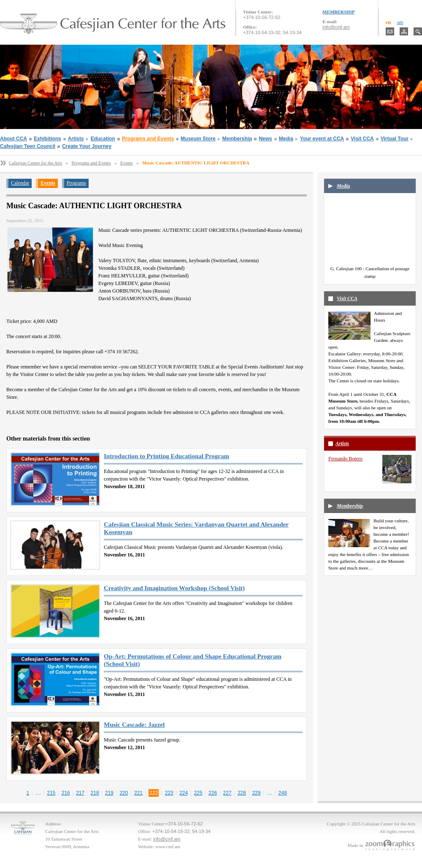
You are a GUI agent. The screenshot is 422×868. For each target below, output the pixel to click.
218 (95, 793)
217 (80, 793)
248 (283, 793)
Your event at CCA (322, 139)
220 (124, 793)
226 (213, 793)
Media (286, 139)
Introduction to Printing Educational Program (166, 456)
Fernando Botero (345, 459)
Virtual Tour (395, 139)
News (265, 139)
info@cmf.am (336, 27)
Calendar (20, 183)
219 (109, 793)
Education (103, 139)
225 (198, 793)
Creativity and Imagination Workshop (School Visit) (174, 588)
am (400, 22)
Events (127, 163)
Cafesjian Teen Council (28, 146)
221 (138, 793)
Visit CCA (362, 139)
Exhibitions (47, 139)
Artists (76, 139)
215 (51, 793)
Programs (76, 183)
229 (256, 793)
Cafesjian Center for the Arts (35, 163)
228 (242, 793)
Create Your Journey (87, 146)
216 (66, 793)
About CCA (14, 139)
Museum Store (198, 139)
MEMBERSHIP (338, 12)
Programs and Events (148, 139)
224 (184, 793)
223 (169, 793)
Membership (237, 139)
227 (227, 793)
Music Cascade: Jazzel (134, 725)
